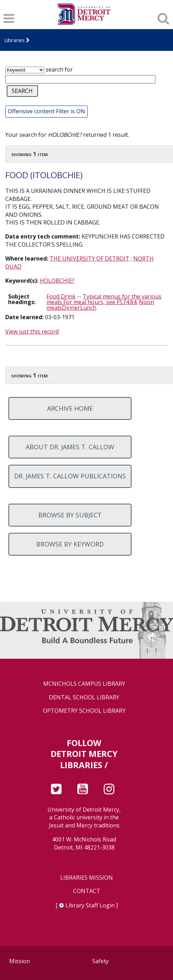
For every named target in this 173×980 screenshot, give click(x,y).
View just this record (32, 331)
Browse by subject (70, 515)
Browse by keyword (70, 544)
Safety (100, 961)
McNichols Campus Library (84, 684)
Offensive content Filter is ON (46, 111)
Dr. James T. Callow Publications (70, 476)
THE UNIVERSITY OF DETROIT (89, 259)
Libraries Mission (86, 878)
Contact (87, 891)
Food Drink (61, 296)
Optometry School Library (84, 711)
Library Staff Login (90, 905)
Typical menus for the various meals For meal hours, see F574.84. (104, 299)
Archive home (70, 408)
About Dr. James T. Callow (70, 447)
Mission (20, 961)
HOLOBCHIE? (57, 281)
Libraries (14, 40)
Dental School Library (84, 697)
